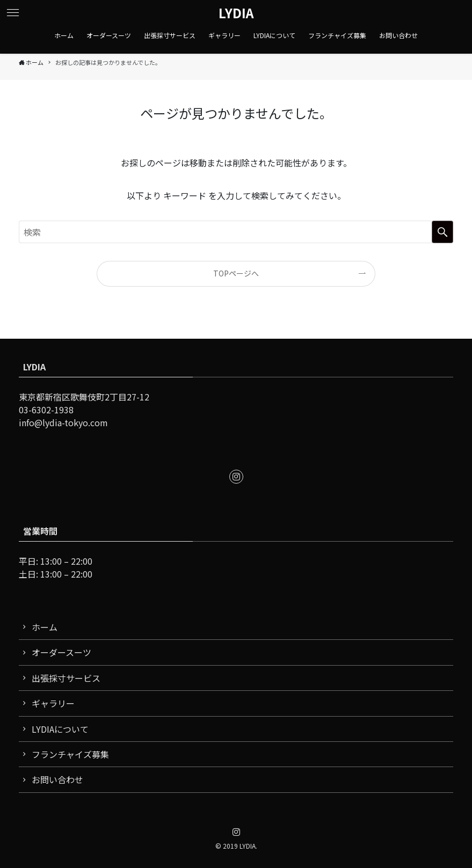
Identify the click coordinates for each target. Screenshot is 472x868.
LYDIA (236, 13)
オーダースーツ (61, 652)
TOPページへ (236, 273)
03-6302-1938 (46, 410)
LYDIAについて (60, 729)
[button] (13, 13)
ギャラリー (53, 703)
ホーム (45, 627)
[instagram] (236, 477)
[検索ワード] (236, 232)
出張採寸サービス (66, 678)
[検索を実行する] (442, 232)
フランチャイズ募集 (70, 754)
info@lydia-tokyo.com (63, 422)
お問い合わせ (57, 779)
